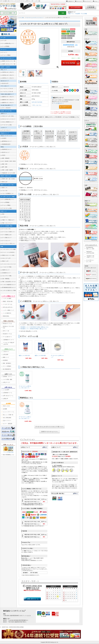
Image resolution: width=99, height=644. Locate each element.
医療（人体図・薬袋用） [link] (8, 170)
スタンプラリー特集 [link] (7, 276)
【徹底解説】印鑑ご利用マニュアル (90, 257)
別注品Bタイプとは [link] (7, 334)
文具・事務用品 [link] (6, 279)
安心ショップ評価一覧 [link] (8, 415)
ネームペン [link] (5, 52)
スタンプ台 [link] (5, 191)
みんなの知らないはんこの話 (90, 261)
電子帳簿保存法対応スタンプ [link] (9, 287)
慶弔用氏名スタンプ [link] (7, 141)
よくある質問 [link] (6, 390)
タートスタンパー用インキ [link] (8, 243)
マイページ (79, 1)
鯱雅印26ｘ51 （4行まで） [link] (8, 103)
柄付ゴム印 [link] (5, 182)
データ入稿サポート (59, 103)
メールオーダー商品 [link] (7, 267)
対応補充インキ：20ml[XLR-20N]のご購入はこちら (34, 329)
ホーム (96, 1)
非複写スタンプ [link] (6, 270)
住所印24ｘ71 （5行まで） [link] (8, 78)
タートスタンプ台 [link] (6, 229)
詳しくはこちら (37, 105)
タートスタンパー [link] (6, 241)
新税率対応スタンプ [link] (7, 149)
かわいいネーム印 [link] (6, 258)
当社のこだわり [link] (6, 406)
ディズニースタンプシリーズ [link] (9, 264)
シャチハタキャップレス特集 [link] (9, 249)
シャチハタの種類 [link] (7, 298)
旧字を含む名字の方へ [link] (8, 307)
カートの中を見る (76, 8)
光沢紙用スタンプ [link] (6, 273)
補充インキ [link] (5, 188)
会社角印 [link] (4, 138)
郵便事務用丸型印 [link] (6, 144)
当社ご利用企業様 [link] (7, 418)
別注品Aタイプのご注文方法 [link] (8, 327)
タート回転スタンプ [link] (7, 238)
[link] (25, 350)
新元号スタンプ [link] (6, 152)
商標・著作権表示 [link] (7, 363)
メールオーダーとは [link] (7, 304)
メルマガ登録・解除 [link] (7, 379)
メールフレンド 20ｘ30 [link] (7, 92)
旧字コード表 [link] (6, 331)
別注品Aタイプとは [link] (7, 323)
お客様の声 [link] (5, 399)
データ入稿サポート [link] (7, 337)
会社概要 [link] (5, 409)
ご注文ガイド (71, 1)
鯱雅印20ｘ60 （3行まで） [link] (8, 100)
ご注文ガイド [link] (6, 351)
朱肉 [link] (3, 214)
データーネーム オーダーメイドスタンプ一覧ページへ (49, 427)
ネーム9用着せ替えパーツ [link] (8, 43)
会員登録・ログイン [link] (7, 376)
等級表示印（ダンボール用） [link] (9, 173)
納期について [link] (6, 357)
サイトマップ (87, 1)
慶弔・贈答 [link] (5, 167)
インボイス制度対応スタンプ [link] (9, 285)
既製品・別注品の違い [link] (8, 301)
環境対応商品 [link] (6, 316)
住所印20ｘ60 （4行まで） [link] (8, 75)
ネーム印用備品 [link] (6, 46)
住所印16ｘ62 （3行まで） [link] (8, 72)
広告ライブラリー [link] (7, 421)
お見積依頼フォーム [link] (7, 393)
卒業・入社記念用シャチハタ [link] (9, 282)
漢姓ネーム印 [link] (5, 261)
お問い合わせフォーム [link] (8, 396)
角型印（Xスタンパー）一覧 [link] (9, 61)
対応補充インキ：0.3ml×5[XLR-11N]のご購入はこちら (34, 327)
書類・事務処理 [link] (6, 158)
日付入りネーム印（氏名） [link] (8, 116)
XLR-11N (34, 102)
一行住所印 (77, 14)
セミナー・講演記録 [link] (7, 424)
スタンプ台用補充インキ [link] (8, 193)
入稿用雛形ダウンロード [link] (8, 340)
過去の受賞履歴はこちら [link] (8, 455)
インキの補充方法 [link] (7, 313)
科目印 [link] (4, 155)
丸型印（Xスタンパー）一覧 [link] (9, 64)
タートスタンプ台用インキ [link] (8, 232)
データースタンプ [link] (6, 130)
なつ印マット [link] (5, 217)
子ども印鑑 (84, 14)
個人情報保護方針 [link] (7, 369)
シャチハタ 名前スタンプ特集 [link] (9, 290)
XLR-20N (40, 102)
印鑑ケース (71, 14)
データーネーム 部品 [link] (7, 125)
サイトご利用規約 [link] (7, 366)
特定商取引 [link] (5, 360)
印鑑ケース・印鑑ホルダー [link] (8, 220)
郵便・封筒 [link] (5, 164)
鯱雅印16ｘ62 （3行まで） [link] (8, 97)
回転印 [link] (9, 179)
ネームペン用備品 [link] (6, 55)
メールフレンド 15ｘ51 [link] (7, 89)
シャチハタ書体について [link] (8, 310)
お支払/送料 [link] (6, 354)
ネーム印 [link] (4, 40)
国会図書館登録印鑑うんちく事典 (90, 248)
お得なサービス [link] (6, 382)
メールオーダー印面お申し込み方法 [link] (8, 343)
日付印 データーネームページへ (49, 432)
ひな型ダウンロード (65, 107)
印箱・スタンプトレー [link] (7, 223)
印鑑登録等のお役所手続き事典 (90, 252)
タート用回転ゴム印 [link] (7, 235)
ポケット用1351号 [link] (6, 108)
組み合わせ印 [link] (5, 83)
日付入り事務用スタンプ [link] (8, 122)
